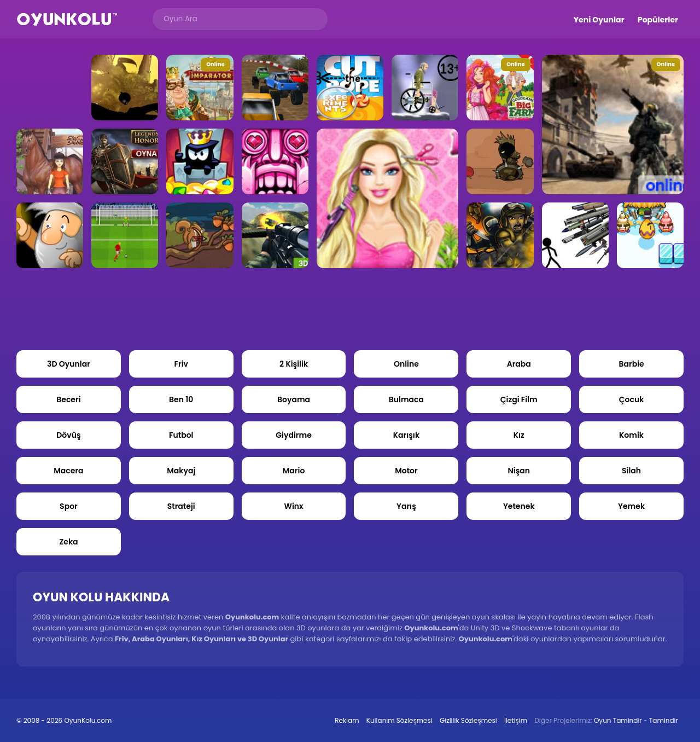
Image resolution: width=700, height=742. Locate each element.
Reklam (347, 720)
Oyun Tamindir (618, 720)
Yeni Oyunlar (599, 20)
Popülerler (658, 20)
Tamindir (664, 720)
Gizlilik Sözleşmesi (468, 720)
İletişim (516, 720)
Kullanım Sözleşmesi (399, 720)
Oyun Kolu (67, 19)
